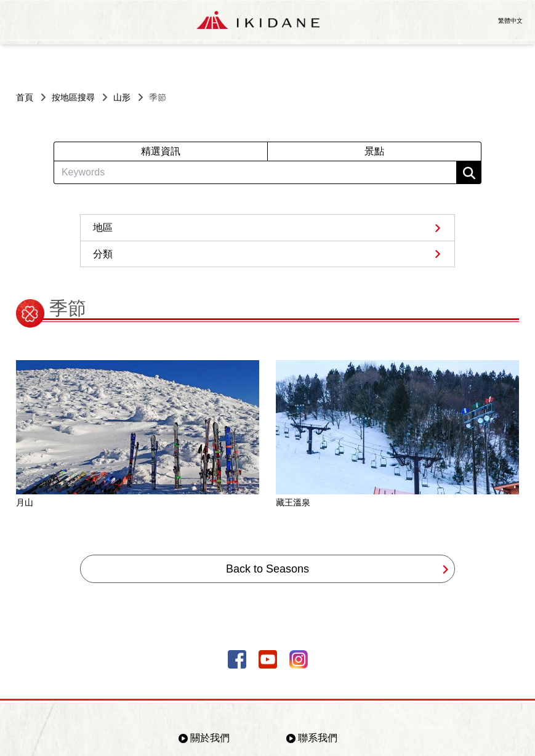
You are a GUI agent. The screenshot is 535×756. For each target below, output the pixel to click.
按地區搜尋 (73, 97)
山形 (122, 97)
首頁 (25, 97)
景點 (374, 151)
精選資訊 (161, 151)
